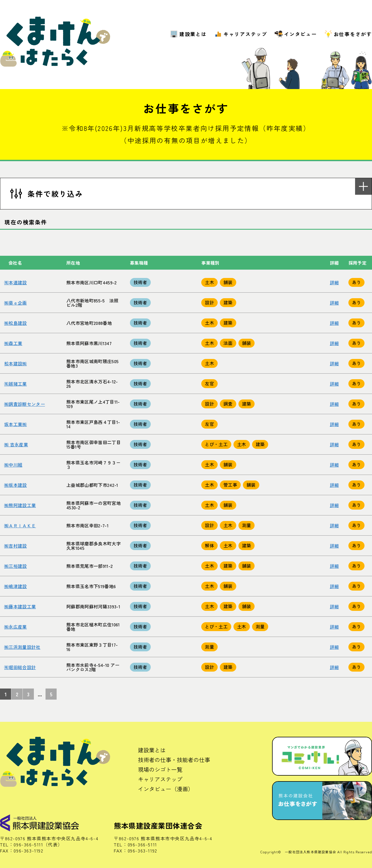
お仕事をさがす (353, 34)
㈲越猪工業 (16, 384)
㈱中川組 (13, 465)
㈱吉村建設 (16, 546)
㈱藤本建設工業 (20, 606)
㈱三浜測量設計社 (22, 647)
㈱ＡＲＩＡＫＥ (20, 525)
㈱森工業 (13, 343)
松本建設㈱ (16, 363)
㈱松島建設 (16, 323)
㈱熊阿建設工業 (20, 505)
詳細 (334, 282)
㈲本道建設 (16, 282)
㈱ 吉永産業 (16, 444)
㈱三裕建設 (16, 566)
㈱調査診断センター (25, 404)
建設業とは (193, 34)
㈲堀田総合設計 (20, 667)
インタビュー (301, 34)
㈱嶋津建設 (16, 586)
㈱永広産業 (16, 627)
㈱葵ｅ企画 (16, 303)
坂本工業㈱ (16, 424)
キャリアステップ (245, 34)
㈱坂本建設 (16, 485)
